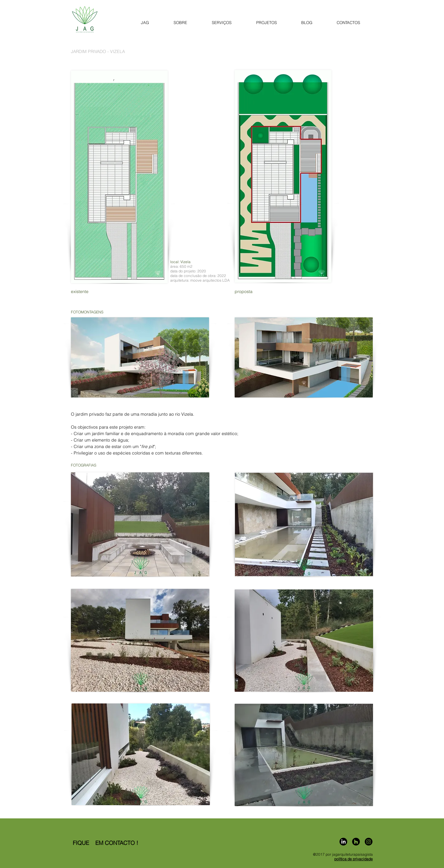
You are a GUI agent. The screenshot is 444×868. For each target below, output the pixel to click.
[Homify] (356, 842)
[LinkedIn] (343, 842)
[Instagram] (369, 842)
